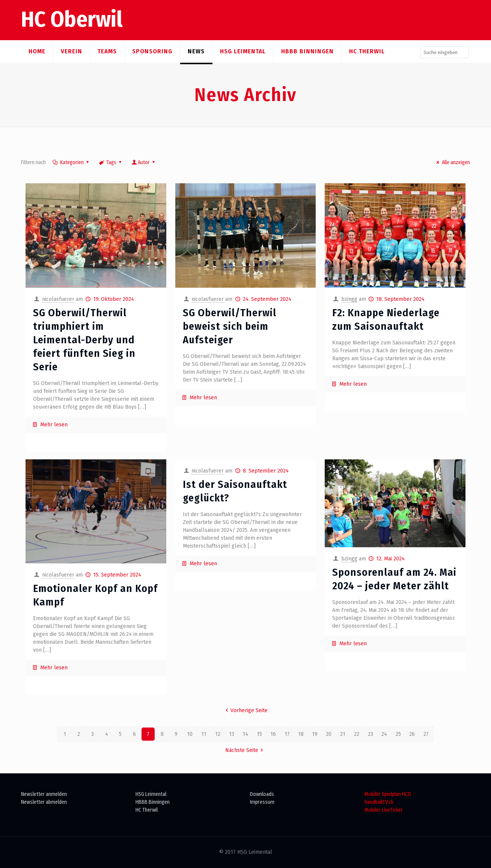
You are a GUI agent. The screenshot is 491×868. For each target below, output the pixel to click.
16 (273, 734)
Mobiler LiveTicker (384, 810)
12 (218, 734)
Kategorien (71, 162)
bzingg (349, 299)
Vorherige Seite (246, 710)
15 (259, 734)
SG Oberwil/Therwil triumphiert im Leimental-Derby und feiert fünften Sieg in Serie (84, 340)
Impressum (262, 802)
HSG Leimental (151, 794)
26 (412, 734)
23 (371, 734)
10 (190, 734)
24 (384, 734)
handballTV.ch (379, 802)
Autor (144, 162)
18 (301, 734)
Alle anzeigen (452, 162)
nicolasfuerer (58, 299)
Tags (111, 162)
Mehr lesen (54, 425)
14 (245, 734)
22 (357, 734)
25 (398, 734)
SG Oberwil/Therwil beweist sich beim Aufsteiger (230, 326)
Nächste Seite (245, 750)
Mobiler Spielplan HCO (388, 794)
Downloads (262, 794)
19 (315, 734)
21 (343, 734)
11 (204, 734)
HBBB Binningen (153, 802)
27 (426, 734)
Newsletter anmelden (44, 794)
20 (329, 734)
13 (232, 734)
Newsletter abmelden (44, 802)
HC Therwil (147, 810)
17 (287, 734)
